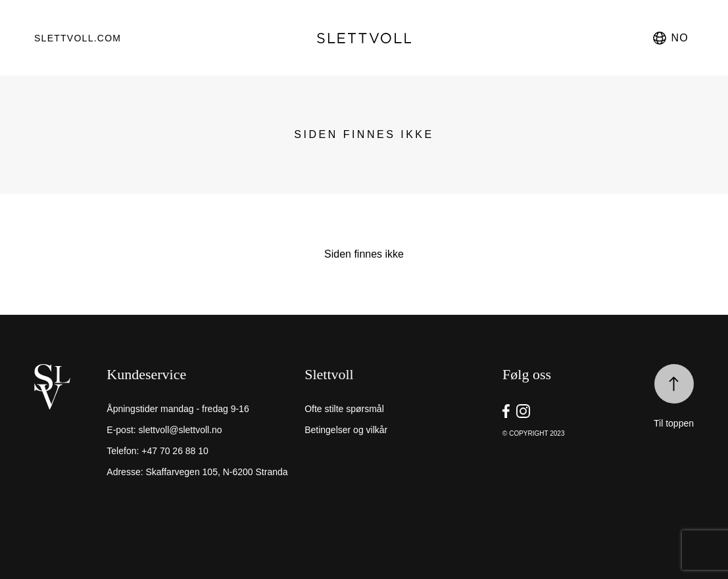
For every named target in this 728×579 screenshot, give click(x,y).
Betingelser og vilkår (346, 430)
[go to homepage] (364, 38)
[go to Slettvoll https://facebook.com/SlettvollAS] (506, 411)
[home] (67, 432)
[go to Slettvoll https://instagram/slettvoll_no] (523, 411)
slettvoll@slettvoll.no (181, 430)
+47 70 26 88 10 (175, 451)
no (670, 38)
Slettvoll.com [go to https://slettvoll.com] (78, 38)
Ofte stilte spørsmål (344, 409)
